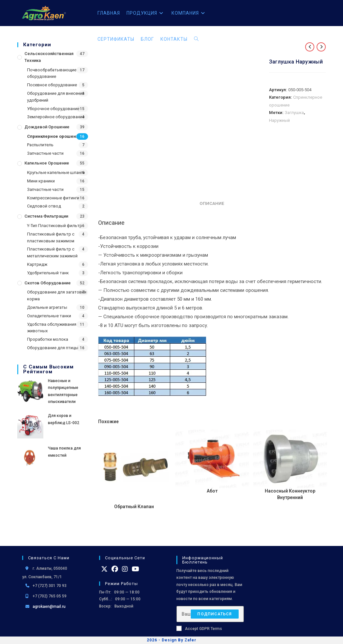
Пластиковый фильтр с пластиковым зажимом (51, 237)
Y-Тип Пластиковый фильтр (55, 226)
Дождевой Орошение (47, 127)
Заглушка (294, 113)
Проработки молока (48, 339)
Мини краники (41, 181)
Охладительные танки (49, 316)
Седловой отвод (44, 206)
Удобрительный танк (48, 273)
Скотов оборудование (48, 283)
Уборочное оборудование (53, 109)
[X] (104, 569)
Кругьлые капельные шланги (56, 172)
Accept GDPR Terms (199, 628)
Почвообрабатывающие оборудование (52, 73)
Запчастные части (45, 153)
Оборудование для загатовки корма (57, 295)
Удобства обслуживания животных (52, 328)
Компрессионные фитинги (53, 198)
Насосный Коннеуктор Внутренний (290, 494)
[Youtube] (135, 569)
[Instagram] (125, 569)
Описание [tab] (212, 203)
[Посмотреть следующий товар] (321, 47)
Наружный (279, 120)
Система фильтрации (46, 216)
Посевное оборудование (52, 85)
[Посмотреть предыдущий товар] (310, 47)
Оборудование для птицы (53, 348)
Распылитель (40, 145)
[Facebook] (115, 569)
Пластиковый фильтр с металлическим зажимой (52, 252)
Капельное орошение (47, 163)
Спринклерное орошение (54, 136)
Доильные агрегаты (47, 307)
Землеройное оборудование (56, 117)
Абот (212, 491)
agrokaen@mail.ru (49, 607)
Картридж (37, 264)
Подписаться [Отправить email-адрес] (215, 614)
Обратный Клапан (134, 507)
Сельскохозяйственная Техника (49, 57)
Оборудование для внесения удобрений (56, 97)
